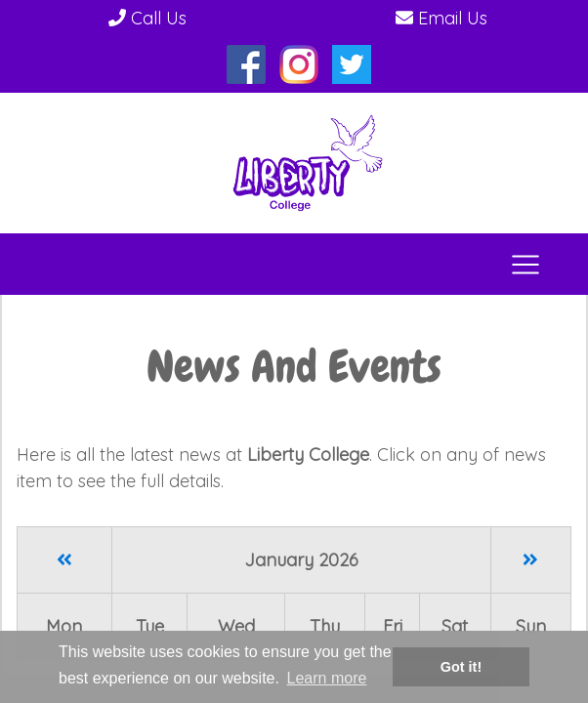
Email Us (441, 18)
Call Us (147, 18)
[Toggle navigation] (525, 264)
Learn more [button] (327, 678)
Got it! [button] (461, 667)
